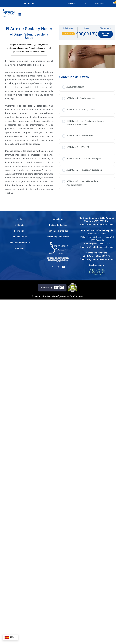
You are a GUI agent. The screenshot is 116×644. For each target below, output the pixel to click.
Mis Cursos (100, 3)
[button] (20, 14)
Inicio (19, 219)
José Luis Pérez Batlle (19, 243)
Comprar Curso (105, 34)
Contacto (19, 249)
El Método (19, 225)
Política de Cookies (58, 225)
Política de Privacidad (58, 231)
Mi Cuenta (72, 3)
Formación (19, 231)
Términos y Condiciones (58, 237)
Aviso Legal (58, 219)
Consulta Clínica (19, 237)
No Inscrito (68, 34)
